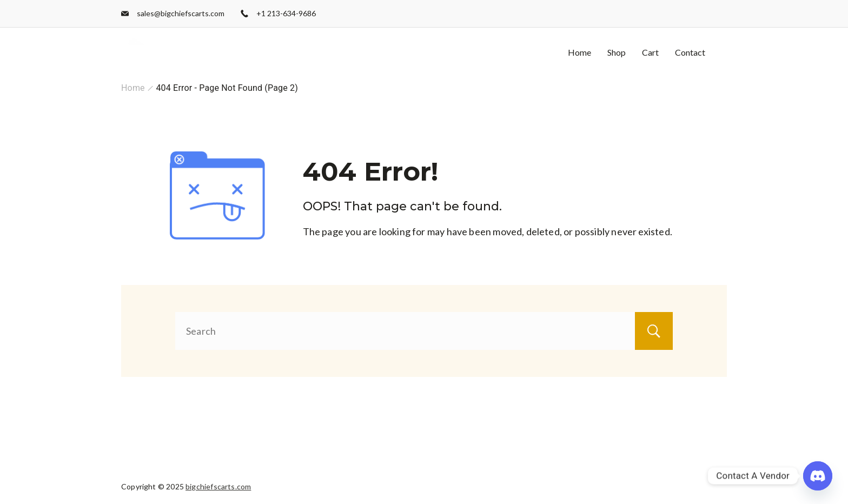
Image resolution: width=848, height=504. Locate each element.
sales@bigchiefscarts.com (181, 13)
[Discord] (818, 476)
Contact (690, 52)
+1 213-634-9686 (286, 13)
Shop (617, 52)
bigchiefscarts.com (218, 486)
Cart (650, 52)
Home (579, 52)
